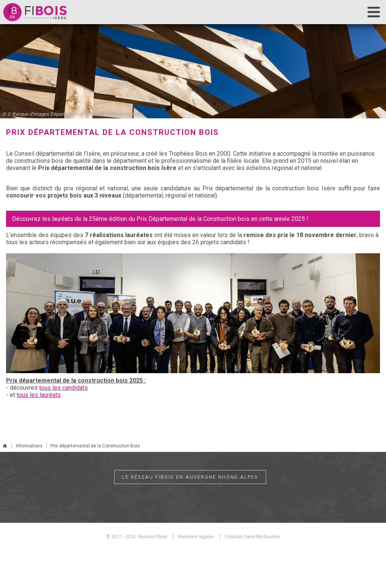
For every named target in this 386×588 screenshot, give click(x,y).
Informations (29, 446)
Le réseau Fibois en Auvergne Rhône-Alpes (190, 477)
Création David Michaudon (252, 537)
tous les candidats (64, 388)
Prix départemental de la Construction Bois (95, 446)
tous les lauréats (39, 395)
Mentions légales (196, 537)
